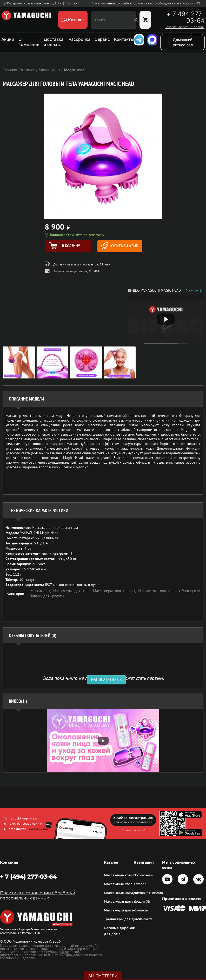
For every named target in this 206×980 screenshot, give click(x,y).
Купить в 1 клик (120, 246)
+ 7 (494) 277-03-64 (28, 877)
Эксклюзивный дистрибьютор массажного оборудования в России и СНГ (148, 3)
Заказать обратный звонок (185, 27)
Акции (8, 39)
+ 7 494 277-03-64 (185, 17)
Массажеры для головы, (115, 591)
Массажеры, (42, 591)
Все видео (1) (195, 290)
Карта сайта (143, 919)
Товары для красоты (47, 596)
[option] (103, 741)
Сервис (102, 39)
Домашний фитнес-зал (183, 42)
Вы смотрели (103, 976)
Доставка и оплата (54, 42)
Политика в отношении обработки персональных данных (38, 895)
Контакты (124, 39)
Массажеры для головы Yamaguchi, (169, 591)
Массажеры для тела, (73, 591)
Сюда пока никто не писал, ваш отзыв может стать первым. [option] (103, 678)
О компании (29, 42)
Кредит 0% (142, 901)
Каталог (140, 884)
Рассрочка (79, 39)
